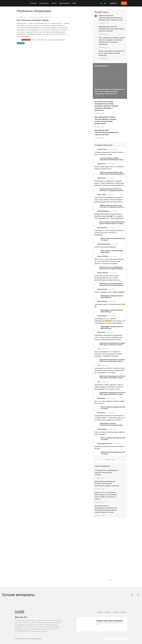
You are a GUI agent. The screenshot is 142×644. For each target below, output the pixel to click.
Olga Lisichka (101, 164)
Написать (113, 3)
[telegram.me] (122, 639)
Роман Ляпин (101, 398)
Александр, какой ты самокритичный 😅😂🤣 (110, 305)
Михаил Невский (103, 256)
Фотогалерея (26, 40)
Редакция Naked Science (36, 17)
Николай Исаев (102, 289)
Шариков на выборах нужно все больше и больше (109, 448)
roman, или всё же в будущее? (105, 247)
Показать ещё (110, 460)
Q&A (74, 3)
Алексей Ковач (102, 149)
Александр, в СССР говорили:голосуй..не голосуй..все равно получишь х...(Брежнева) (109, 233)
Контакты (108, 612)
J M (98, 349)
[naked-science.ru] (126, 639)
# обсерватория (42, 40)
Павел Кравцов (102, 429)
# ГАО (33, 40)
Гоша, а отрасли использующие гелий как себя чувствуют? (109, 433)
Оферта (100, 612)
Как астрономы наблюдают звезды (33, 20)
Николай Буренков (103, 211)
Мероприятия (64, 3)
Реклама (124, 612)
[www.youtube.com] (114, 639)
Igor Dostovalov (102, 228)
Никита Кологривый (104, 244)
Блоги (54, 3)
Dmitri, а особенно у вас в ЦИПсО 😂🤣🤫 (110, 292)
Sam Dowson (101, 332)
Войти (124, 3)
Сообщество (44, 3)
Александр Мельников (104, 443)
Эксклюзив (21, 43)
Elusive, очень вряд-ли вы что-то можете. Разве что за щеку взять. (109, 168)
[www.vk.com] (110, 639)
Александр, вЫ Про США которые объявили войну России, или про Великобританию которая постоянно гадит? (108, 278)
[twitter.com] (106, 639)
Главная (33, 3)
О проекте (116, 612)
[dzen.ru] (118, 639)
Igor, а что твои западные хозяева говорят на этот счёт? (110, 402)
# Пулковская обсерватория (56, 40)
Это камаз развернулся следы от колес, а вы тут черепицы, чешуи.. (109, 153)
